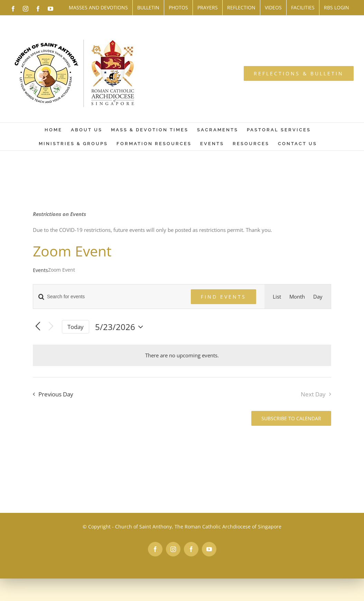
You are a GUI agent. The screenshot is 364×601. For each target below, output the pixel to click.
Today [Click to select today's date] (76, 327)
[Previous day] (38, 327)
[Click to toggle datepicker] (121, 327)
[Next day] (51, 327)
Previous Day (56, 394)
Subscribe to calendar (291, 418)
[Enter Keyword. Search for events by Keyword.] (108, 297)
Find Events (223, 297)
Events (40, 270)
